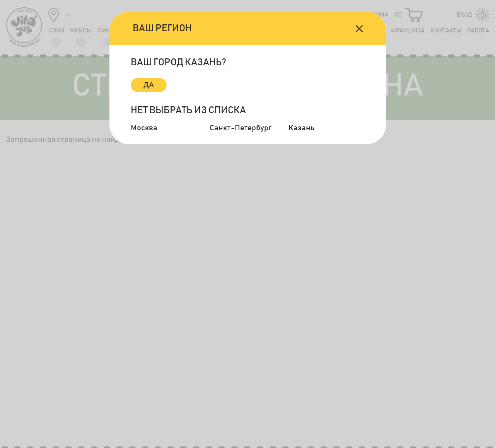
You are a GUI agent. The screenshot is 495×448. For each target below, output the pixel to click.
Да (149, 85)
